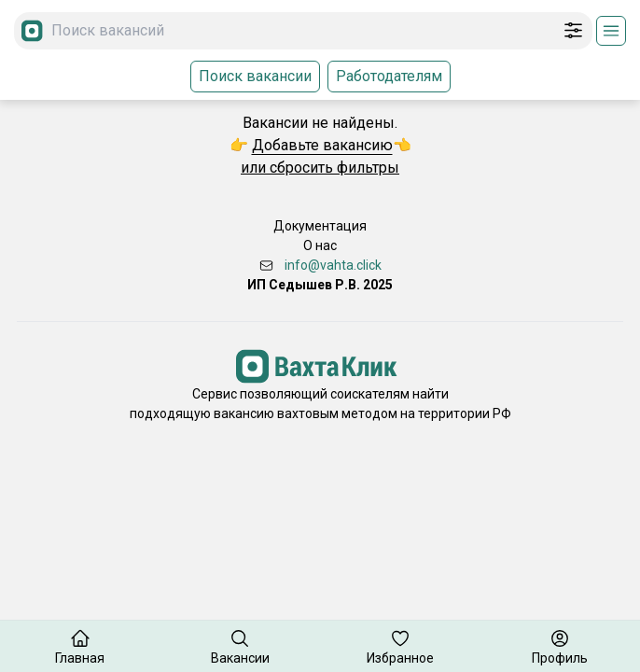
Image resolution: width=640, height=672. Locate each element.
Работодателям (389, 76)
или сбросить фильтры (320, 168)
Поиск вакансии (255, 76)
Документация (320, 226)
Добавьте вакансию (322, 145)
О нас (320, 245)
